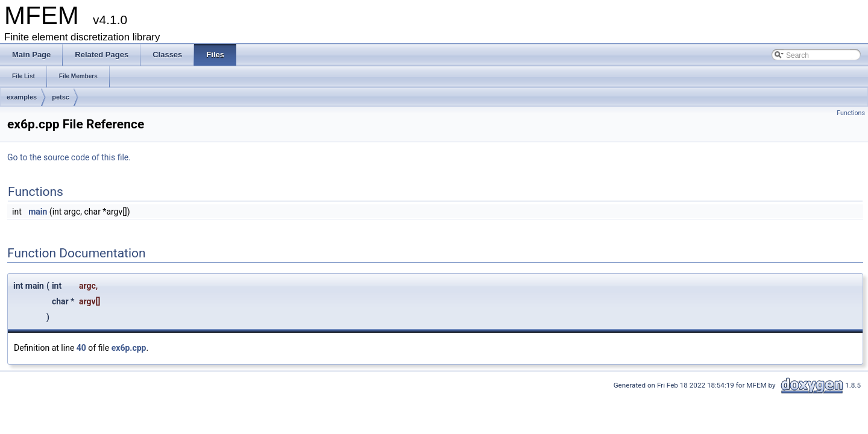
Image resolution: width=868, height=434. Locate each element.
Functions (851, 113)
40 (81, 348)
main (38, 212)
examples (22, 97)
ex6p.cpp (129, 348)
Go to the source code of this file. (69, 157)
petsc (61, 97)
